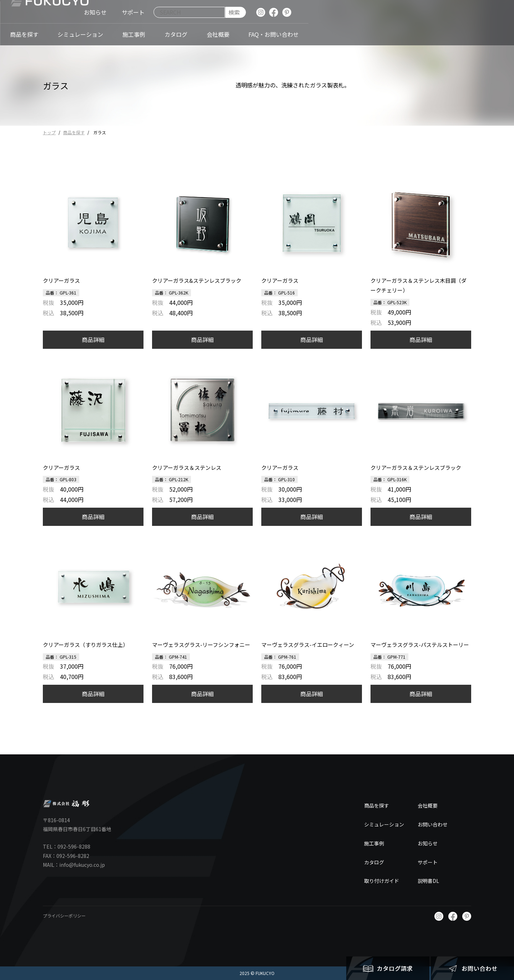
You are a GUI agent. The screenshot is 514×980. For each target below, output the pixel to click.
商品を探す (74, 132)
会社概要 (428, 805)
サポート (428, 862)
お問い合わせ (433, 824)
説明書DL (428, 881)
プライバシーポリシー (64, 916)
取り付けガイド (382, 881)
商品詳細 (93, 340)
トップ (49, 132)
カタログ (374, 862)
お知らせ (428, 843)
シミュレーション (384, 824)
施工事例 (374, 843)
